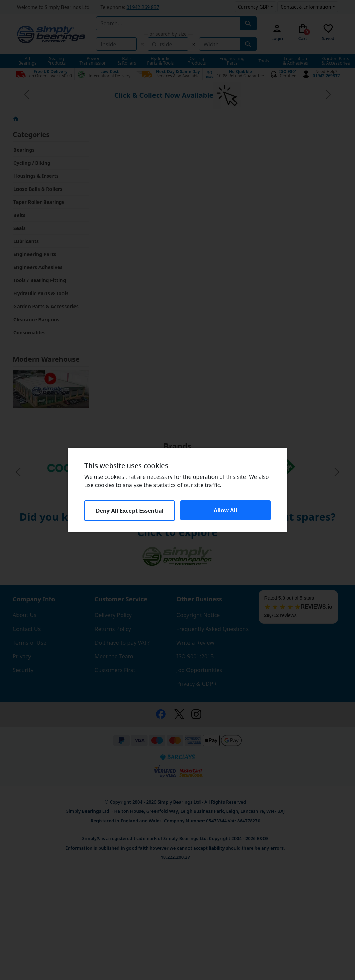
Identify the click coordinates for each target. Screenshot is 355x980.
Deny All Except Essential (130, 511)
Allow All (225, 510)
